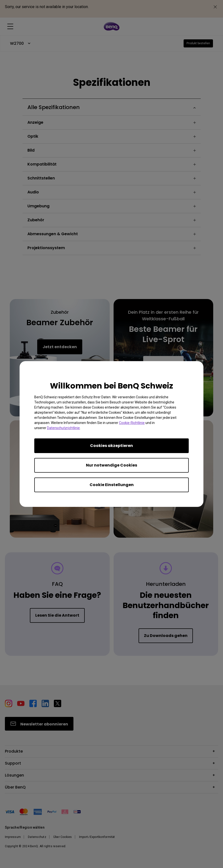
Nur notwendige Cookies (111, 465)
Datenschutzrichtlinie (63, 428)
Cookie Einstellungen (112, 485)
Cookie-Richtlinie (132, 423)
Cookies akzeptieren (111, 446)
